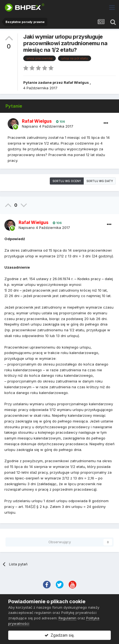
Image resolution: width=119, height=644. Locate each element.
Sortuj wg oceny (67, 181)
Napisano (48, 126)
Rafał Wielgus (76, 82)
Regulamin (67, 618)
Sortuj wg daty (100, 181)
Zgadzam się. (59, 635)
